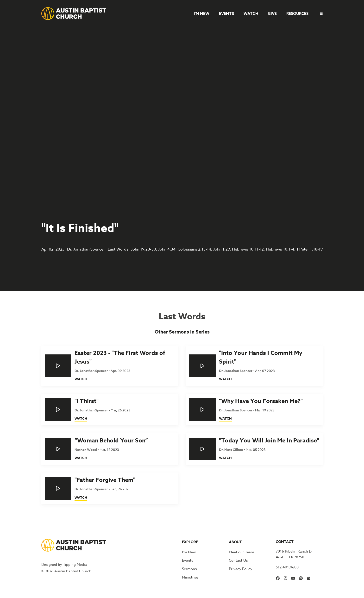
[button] (319, 14)
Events (226, 14)
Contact (285, 542)
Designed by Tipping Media (64, 565)
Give (272, 14)
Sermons (189, 569)
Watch (251, 14)
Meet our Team (242, 552)
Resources (297, 14)
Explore (190, 542)
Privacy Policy (241, 569)
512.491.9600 (287, 567)
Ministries (190, 577)
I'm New (202, 14)
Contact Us (238, 560)
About (235, 542)
